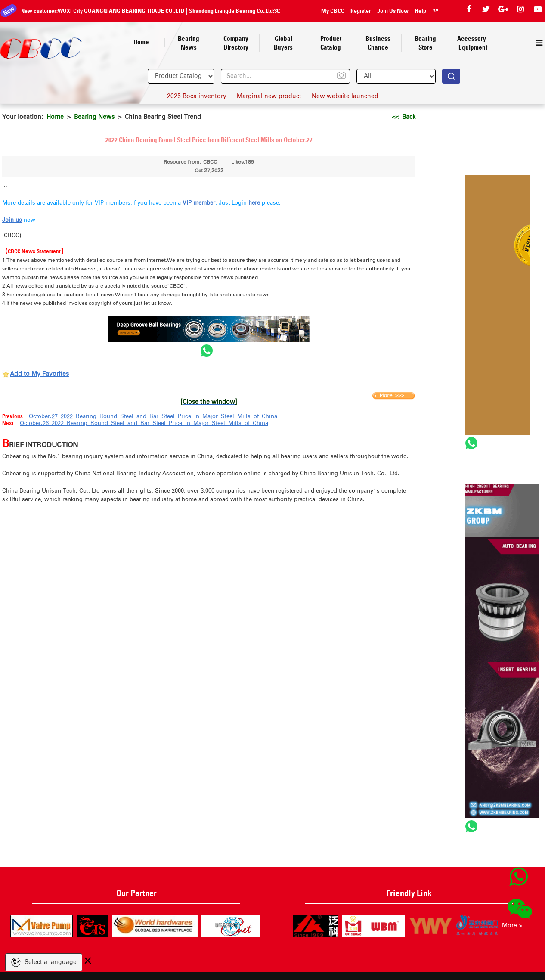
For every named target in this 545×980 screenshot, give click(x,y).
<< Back (404, 117)
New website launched (345, 96)
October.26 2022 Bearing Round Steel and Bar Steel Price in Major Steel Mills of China (144, 423)
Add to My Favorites (39, 374)
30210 (171, 11)
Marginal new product (269, 96)
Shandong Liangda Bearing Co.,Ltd (121, 11)
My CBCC (333, 11)
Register (361, 11)
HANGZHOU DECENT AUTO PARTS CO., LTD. (236, 11)
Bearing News (94, 117)
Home (55, 117)
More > (512, 926)
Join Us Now (393, 11)
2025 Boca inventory (197, 96)
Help (420, 11)
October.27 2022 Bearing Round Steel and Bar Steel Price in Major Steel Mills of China (153, 417)
